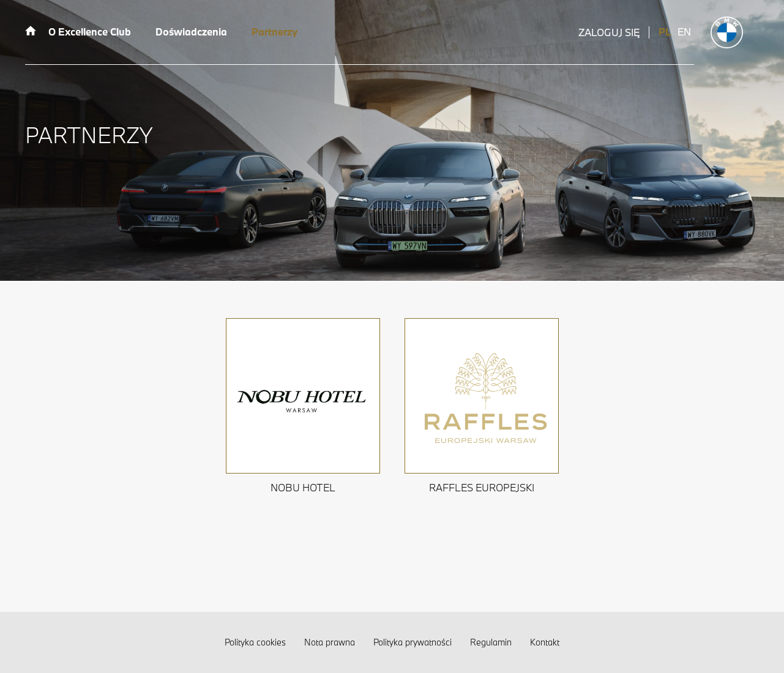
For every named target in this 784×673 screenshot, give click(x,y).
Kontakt (545, 642)
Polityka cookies (255, 642)
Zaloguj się (609, 32)
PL (665, 32)
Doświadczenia (191, 32)
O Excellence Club (90, 32)
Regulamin (491, 642)
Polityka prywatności (413, 642)
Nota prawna (330, 642)
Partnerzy (274, 32)
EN (684, 32)
